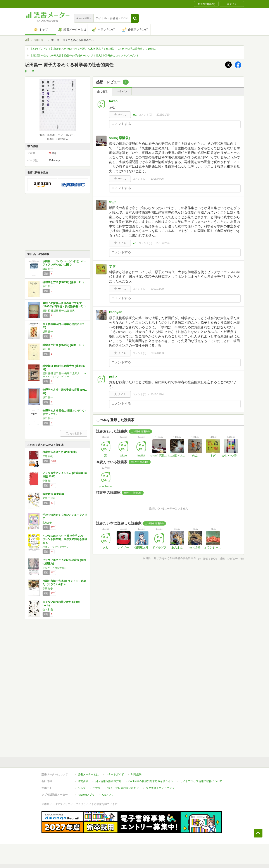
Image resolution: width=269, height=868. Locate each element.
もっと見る (74, 433)
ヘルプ (82, 788)
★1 (135, 115)
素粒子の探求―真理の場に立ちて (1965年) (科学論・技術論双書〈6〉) (64, 305)
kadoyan (116, 312)
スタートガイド (115, 774)
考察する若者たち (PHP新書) (60, 452)
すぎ (112, 266)
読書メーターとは (88, 774)
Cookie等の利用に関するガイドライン (151, 781)
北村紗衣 (47, 523)
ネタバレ (122, 92)
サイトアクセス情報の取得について (201, 781)
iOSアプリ (108, 795)
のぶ (112, 202)
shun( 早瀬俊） (120, 138)
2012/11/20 (157, 289)
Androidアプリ (86, 795)
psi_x (113, 376)
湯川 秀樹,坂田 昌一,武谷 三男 (59, 311)
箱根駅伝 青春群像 (53, 494)
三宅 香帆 (48, 456)
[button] (135, 18)
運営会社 (83, 781)
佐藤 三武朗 (49, 498)
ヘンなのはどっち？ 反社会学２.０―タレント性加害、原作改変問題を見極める (65, 539)
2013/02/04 (163, 243)
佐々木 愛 (48, 609)
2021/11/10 (163, 115)
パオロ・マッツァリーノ (56, 547)
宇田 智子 (48, 589)
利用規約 (136, 774)
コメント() (145, 115)
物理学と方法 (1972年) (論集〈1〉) (63, 282)
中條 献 (47, 481)
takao (113, 101)
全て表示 (102, 92)
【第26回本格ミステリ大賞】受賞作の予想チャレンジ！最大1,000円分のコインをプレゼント (84, 56)
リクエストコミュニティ (160, 788)
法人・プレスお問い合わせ (123, 788)
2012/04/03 (157, 353)
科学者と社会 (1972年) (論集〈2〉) (63, 345)
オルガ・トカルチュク (55, 568)
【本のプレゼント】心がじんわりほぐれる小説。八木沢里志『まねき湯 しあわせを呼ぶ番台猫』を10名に (93, 49)
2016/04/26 (157, 179)
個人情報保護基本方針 (108, 781)
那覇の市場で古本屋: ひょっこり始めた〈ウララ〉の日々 (64, 583)
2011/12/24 (157, 394)
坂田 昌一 (40, 40)
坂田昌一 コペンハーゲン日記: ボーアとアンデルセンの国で (64, 263)
